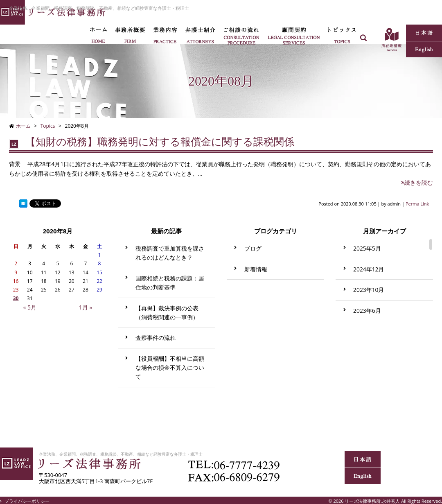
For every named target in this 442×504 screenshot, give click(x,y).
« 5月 (30, 307)
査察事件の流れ (156, 338)
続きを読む (417, 182)
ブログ (253, 248)
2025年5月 (367, 248)
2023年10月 (369, 290)
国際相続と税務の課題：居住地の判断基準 (170, 283)
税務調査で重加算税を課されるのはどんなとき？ (170, 253)
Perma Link (417, 204)
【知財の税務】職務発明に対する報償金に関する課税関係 (160, 142)
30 (16, 298)
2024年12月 (369, 269)
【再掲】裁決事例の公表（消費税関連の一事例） (167, 313)
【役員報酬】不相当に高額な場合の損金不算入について (170, 367)
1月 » (86, 307)
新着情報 (256, 269)
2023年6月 (367, 311)
